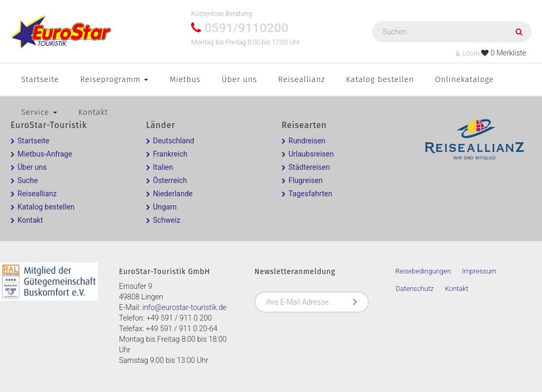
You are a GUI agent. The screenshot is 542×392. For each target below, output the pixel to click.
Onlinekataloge (464, 79)
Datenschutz (415, 289)
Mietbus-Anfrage (45, 154)
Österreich (170, 180)
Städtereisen (309, 167)
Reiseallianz (302, 79)
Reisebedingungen (423, 271)
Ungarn (165, 207)
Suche (28, 180)
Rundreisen (307, 141)
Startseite (40, 79)
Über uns (240, 79)
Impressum (479, 271)
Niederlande (173, 194)
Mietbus (185, 79)
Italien (163, 167)
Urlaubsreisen (311, 154)
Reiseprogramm (114, 79)
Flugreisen (306, 180)
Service (39, 112)
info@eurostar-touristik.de (184, 307)
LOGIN (468, 54)
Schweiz (167, 220)
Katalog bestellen (380, 79)
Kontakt (93, 112)
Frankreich (170, 154)
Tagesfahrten (310, 194)
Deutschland (174, 141)
